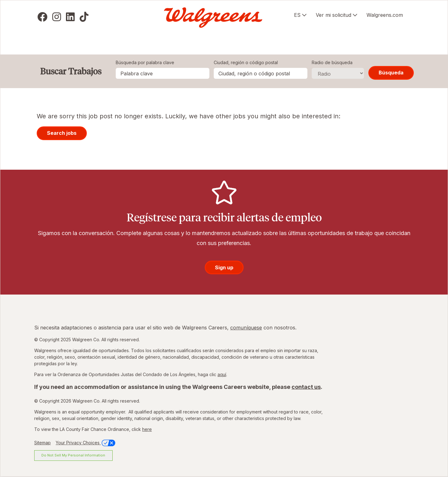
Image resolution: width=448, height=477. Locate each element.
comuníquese (246, 328)
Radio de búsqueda (332, 62)
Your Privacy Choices (86, 443)
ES (297, 15)
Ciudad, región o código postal (246, 62)
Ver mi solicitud (334, 15)
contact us (306, 387)
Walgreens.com (385, 15)
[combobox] (261, 73)
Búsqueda (391, 73)
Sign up (224, 267)
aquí (222, 374)
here (147, 429)
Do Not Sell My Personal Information (73, 455)
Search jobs (62, 133)
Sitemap (42, 443)
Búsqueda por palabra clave (145, 62)
